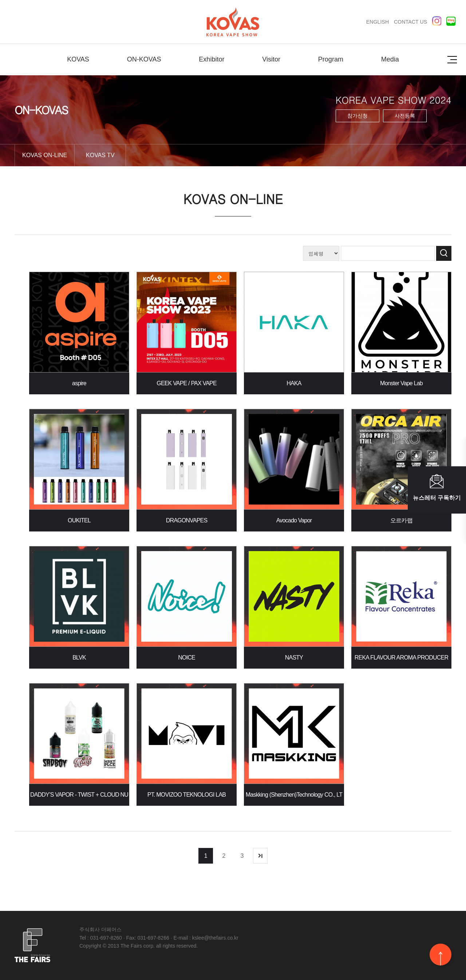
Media (390, 59)
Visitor (271, 59)
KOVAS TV (100, 155)
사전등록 (405, 116)
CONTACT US (410, 22)
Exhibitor (212, 59)
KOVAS (78, 59)
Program (331, 59)
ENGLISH (378, 22)
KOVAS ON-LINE (45, 155)
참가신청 (358, 116)
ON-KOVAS (144, 59)
